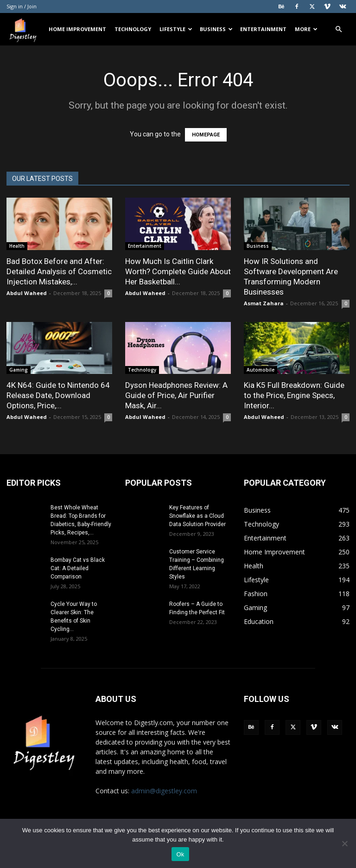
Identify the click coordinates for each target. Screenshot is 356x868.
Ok (180, 854)
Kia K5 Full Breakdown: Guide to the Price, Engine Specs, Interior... (294, 395)
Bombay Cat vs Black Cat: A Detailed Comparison (78, 568)
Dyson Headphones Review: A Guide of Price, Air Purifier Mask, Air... (176, 395)
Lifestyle (176, 29)
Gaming (19, 370)
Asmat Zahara (264, 303)
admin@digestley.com (164, 791)
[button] (338, 29)
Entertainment (263, 29)
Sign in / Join (22, 6)
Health (17, 246)
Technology (133, 29)
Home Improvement (77, 29)
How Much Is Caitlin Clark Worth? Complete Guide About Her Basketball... (178, 271)
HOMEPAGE (206, 135)
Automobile (261, 370)
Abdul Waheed (27, 293)
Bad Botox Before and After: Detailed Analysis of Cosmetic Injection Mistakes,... (59, 271)
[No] (344, 843)
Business (216, 29)
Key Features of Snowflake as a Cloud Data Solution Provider (197, 516)
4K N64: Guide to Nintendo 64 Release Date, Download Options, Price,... (58, 395)
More (306, 29)
